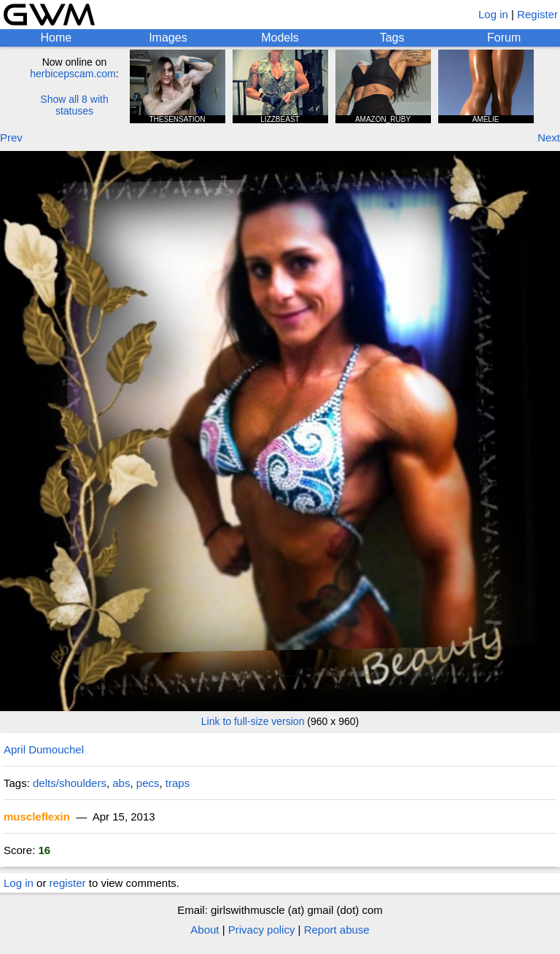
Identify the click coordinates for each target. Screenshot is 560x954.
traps (178, 783)
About (205, 930)
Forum (504, 38)
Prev (11, 137)
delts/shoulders (70, 783)
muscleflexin (37, 817)
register (68, 883)
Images (168, 38)
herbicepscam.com (73, 74)
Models (280, 38)
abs (121, 783)
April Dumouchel (44, 749)
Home (56, 38)
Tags (392, 38)
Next (549, 137)
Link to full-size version (253, 721)
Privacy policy (262, 930)
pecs (148, 783)
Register (537, 14)
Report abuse (337, 930)
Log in (493, 14)
